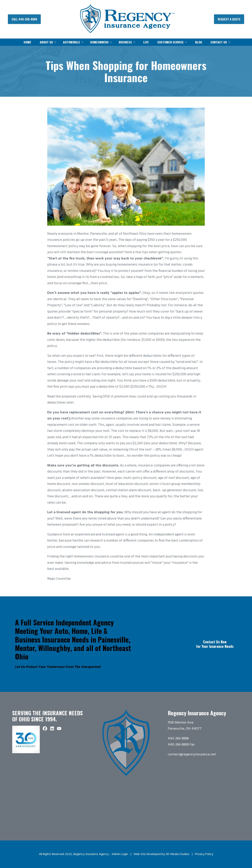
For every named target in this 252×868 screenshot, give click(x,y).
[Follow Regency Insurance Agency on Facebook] (45, 729)
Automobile (72, 42)
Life (146, 42)
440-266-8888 (178, 739)
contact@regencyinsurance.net (192, 754)
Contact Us (219, 42)
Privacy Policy (204, 854)
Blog (199, 42)
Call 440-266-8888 (24, 19)
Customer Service (170, 42)
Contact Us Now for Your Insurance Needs (215, 644)
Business (125, 42)
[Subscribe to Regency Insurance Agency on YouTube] (59, 729)
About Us (46, 42)
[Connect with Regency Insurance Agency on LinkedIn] (52, 729)
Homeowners (99, 42)
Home (27, 42)
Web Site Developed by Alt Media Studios (161, 854)
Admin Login (120, 854)
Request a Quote (229, 19)
